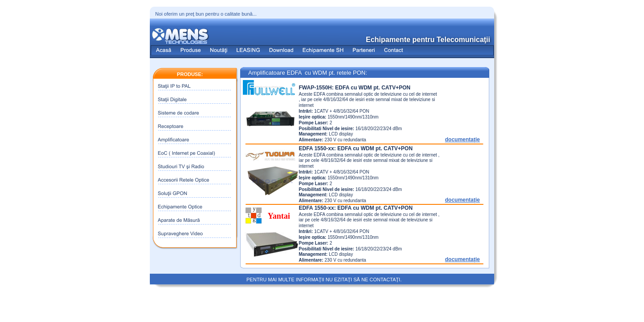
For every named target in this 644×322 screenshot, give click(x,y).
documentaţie (462, 140)
